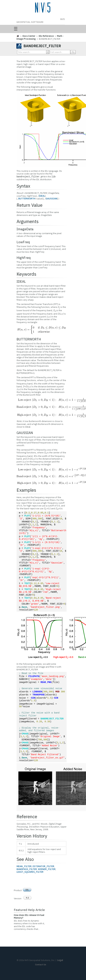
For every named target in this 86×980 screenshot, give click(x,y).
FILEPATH (34, 676)
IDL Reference (46, 36)
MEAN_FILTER (24, 866)
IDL (27, 890)
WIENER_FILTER (47, 869)
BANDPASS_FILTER (27, 869)
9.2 (27, 898)
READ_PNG (46, 682)
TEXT (27, 584)
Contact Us (41, 965)
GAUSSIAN (51, 199)
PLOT (27, 516)
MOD (57, 692)
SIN (33, 698)
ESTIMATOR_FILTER (43, 866)
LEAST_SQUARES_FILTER (30, 872)
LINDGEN (37, 692)
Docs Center (29, 36)
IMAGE (25, 734)
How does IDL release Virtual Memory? (29, 917)
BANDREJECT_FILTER (52, 719)
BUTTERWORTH (27, 199)
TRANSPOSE (39, 695)
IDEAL (42, 196)
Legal (60, 960)
